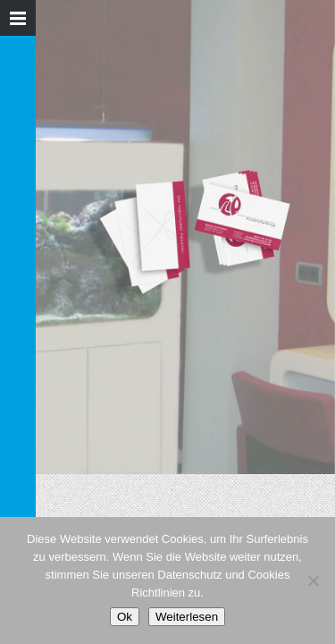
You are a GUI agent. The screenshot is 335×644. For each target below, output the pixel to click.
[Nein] (313, 580)
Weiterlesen (187, 617)
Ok (125, 617)
